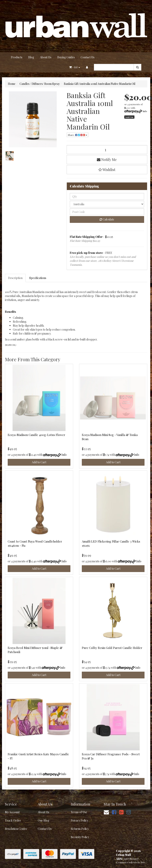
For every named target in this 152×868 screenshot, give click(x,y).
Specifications (38, 278)
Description (15, 278)
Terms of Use (79, 812)
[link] (114, 812)
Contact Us (88, 57)
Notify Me (107, 160)
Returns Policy (80, 829)
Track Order (13, 820)
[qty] (107, 196)
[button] (107, 170)
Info (145, 111)
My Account (12, 812)
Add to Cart (39, 462)
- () (75, 67)
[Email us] (106, 812)
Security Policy (80, 837)
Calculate (107, 219)
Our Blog (43, 820)
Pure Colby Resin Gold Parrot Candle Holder (112, 648)
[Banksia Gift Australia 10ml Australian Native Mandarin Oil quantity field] (107, 150)
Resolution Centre (16, 829)
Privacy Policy (79, 820)
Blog (31, 57)
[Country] (107, 204)
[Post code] (107, 212)
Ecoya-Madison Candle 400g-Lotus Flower (36, 435)
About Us (46, 57)
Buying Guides (66, 57)
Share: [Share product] (77, 135)
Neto (143, 862)
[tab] (16, 278)
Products (17, 57)
